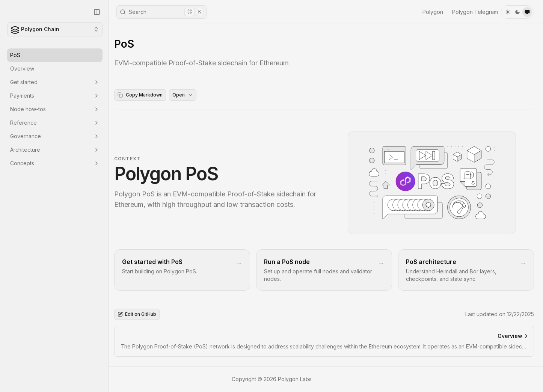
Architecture (55, 150)
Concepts (55, 163)
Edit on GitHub (139, 314)
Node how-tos (55, 109)
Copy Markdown (142, 95)
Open (185, 95)
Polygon (433, 12)
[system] (527, 12)
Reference (55, 123)
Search (162, 12)
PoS (15, 55)
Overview (22, 69)
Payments (55, 96)
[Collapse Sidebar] (97, 12)
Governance (55, 136)
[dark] (517, 12)
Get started (55, 82)
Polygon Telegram (475, 12)
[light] (508, 12)
